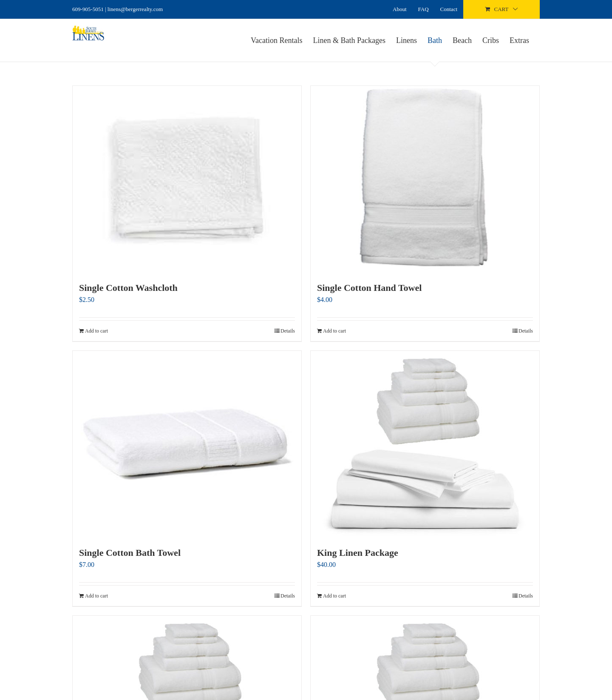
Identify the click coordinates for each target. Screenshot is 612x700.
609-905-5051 (88, 9)
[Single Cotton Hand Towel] (425, 179)
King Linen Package (358, 553)
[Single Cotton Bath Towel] (187, 444)
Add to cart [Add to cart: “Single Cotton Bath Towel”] (96, 596)
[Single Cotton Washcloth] (187, 179)
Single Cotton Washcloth (128, 288)
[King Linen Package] (425, 444)
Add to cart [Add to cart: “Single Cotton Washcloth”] (96, 331)
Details (288, 331)
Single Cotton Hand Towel (369, 288)
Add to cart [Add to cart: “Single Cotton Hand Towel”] (334, 331)
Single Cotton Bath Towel (130, 553)
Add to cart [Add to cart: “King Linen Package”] (334, 596)
